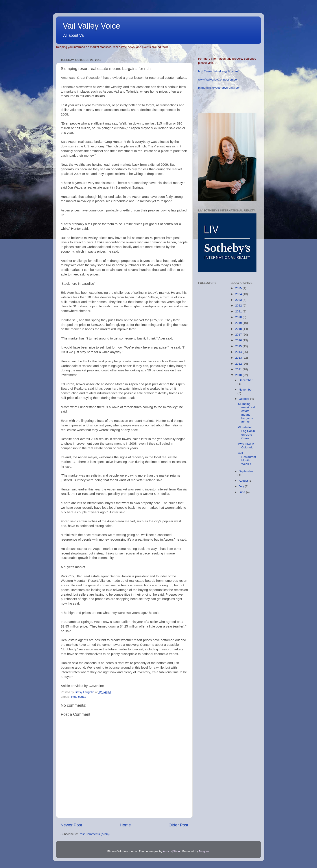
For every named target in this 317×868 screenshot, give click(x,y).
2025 (239, 288)
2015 (239, 346)
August (244, 481)
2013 (239, 358)
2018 (239, 329)
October (245, 399)
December (246, 380)
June (242, 492)
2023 (239, 300)
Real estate (79, 697)
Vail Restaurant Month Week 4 (247, 459)
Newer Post (71, 825)
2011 (239, 369)
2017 (239, 335)
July (242, 486)
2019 (239, 323)
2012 (239, 364)
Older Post (178, 825)
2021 (239, 311)
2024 (239, 294)
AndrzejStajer (172, 851)
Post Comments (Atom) (94, 834)
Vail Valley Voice (91, 26)
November (246, 390)
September (246, 471)
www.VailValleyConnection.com (219, 80)
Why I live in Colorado (246, 446)
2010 (239, 375)
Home (125, 825)
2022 (239, 306)
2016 (239, 340)
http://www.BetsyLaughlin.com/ (218, 71)
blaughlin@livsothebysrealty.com (220, 88)
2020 (239, 317)
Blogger (204, 851)
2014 (239, 352)
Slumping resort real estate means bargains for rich (246, 413)
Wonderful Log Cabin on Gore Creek (246, 433)
